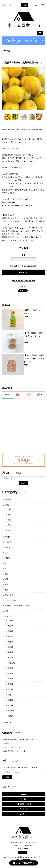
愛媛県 (10, 684)
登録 (7, 777)
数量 (24, 255)
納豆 (6, 579)
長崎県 (10, 700)
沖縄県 (10, 716)
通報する (24, 287)
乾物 (9, 509)
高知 (9, 695)
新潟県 (10, 647)
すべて (8, 395)
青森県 (10, 626)
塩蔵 (9, 530)
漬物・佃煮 (9, 595)
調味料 (7, 537)
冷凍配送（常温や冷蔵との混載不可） (19, 606)
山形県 (10, 636)
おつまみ (8, 542)
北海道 (10, 620)
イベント (8, 722)
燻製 (9, 525)
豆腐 (6, 574)
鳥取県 (10, 679)
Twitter (24, 799)
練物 (6, 584)
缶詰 (9, 514)
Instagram (24, 794)
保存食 (7, 505)
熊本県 (10, 705)
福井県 (10, 652)
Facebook (24, 809)
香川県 (10, 689)
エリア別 (8, 616)
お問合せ (8, 743)
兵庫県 (10, 668)
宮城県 (10, 631)
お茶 (6, 553)
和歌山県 (11, 663)
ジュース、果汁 (11, 600)
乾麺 (9, 520)
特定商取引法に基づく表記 (15, 751)
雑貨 (6, 611)
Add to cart (24, 272)
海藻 (6, 590)
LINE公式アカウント (24, 804)
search (24, 5)
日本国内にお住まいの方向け (24, 281)
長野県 (10, 642)
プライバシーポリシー (13, 747)
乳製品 (7, 558)
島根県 (10, 674)
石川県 (10, 658)
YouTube (23, 814)
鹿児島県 (11, 711)
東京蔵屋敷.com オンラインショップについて (22, 740)
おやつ (7, 547)
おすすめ (8, 500)
